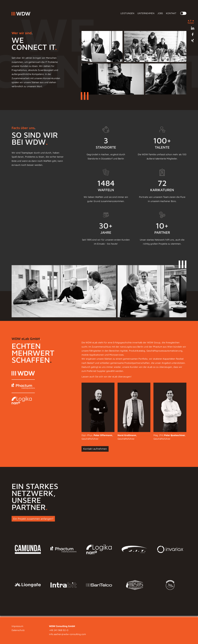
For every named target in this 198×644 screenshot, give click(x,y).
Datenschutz (18, 630)
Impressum (17, 626)
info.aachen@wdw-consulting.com (67, 634)
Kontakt (171, 13)
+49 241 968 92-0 (59, 630)
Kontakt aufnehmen (95, 454)
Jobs (160, 13)
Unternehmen (146, 13)
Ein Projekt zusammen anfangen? (33, 524)
